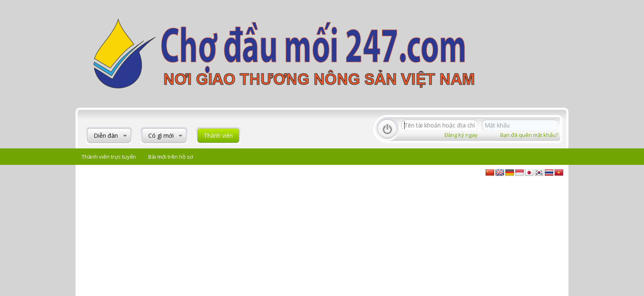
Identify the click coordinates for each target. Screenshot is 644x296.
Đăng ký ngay (461, 135)
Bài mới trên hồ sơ (171, 157)
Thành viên (218, 135)
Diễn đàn (106, 135)
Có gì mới (161, 135)
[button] (125, 136)
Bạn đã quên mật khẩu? (529, 135)
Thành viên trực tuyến (109, 157)
